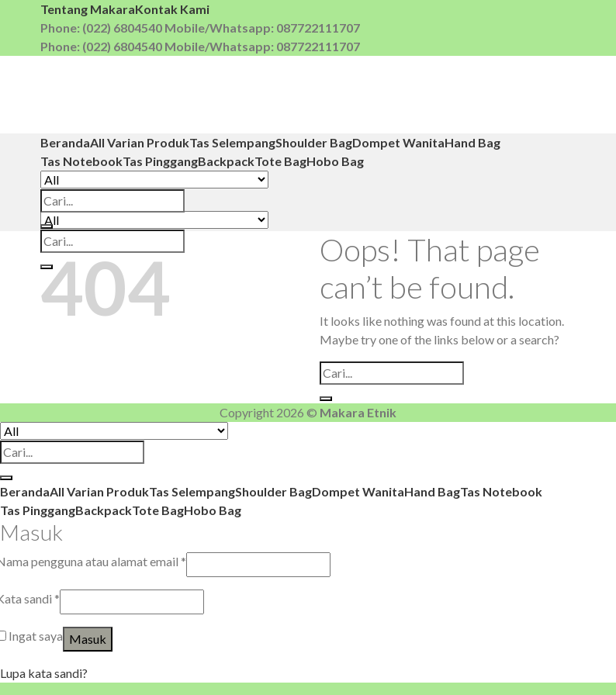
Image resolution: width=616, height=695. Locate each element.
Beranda (65, 142)
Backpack (226, 161)
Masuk (88, 639)
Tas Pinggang (160, 161)
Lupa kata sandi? (44, 673)
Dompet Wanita (398, 142)
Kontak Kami (172, 9)
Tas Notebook (81, 161)
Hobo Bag (335, 161)
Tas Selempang (232, 142)
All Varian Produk (140, 142)
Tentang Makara (88, 9)
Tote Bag (280, 161)
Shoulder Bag (314, 142)
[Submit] (47, 226)
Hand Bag (472, 142)
